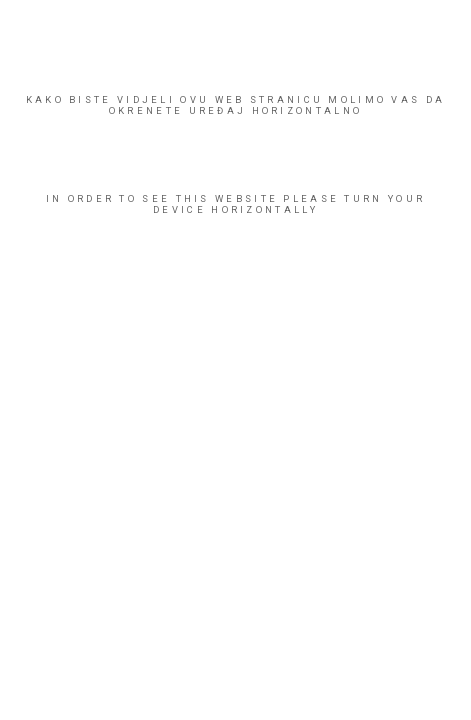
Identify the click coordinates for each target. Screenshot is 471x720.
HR (30, 703)
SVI (118, 295)
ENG (49, 703)
